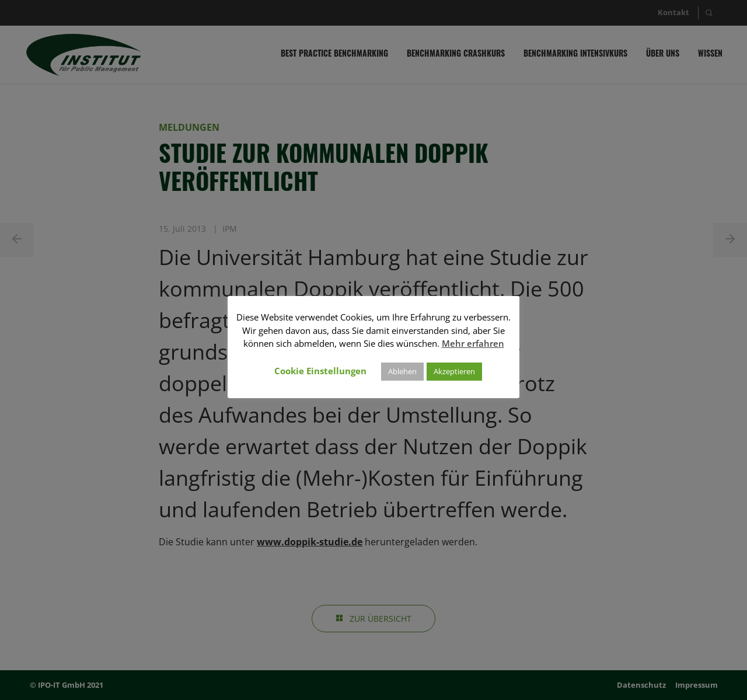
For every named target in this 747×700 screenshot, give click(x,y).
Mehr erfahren (473, 343)
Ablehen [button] (402, 371)
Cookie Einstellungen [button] (320, 371)
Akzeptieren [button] (454, 371)
